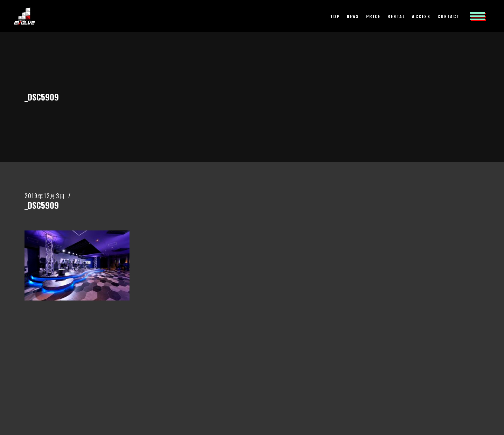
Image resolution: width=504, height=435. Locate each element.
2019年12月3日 (45, 196)
